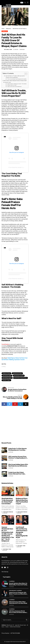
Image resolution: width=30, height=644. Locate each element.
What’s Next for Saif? (12, 85)
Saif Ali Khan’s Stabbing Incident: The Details (17, 84)
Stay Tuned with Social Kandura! (15, 87)
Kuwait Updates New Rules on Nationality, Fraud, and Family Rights (18, 585)
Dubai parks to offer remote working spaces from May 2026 (17, 450)
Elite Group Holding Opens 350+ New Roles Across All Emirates (18, 465)
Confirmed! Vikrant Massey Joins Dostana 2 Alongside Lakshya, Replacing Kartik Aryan (22, 532)
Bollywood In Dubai (7, 495)
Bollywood (8, 29)
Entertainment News (17, 373)
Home (3, 29)
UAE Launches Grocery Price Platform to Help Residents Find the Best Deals (18, 458)
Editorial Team (8, 49)
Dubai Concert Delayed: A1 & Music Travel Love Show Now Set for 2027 (18, 594)
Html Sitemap (5, 572)
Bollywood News (6, 373)
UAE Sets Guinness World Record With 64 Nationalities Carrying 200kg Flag (18, 612)
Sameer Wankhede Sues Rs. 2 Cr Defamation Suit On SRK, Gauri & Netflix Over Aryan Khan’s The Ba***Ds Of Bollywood (8, 534)
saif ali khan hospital (19, 376)
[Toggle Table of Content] (25, 74)
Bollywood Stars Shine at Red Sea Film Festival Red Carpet (22, 501)
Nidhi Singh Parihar (8, 512)
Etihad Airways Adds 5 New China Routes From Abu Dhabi (18, 602)
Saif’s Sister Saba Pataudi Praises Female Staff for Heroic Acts (15, 81)
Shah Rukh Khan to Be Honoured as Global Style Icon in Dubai (7, 501)
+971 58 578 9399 (15, 633)
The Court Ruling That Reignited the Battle (17, 79)
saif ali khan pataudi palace (20, 378)
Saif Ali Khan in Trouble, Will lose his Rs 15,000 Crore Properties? (15, 77)
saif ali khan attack (7, 376)
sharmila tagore (6, 380)
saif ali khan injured (7, 378)
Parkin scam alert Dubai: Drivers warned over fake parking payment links (17, 474)
